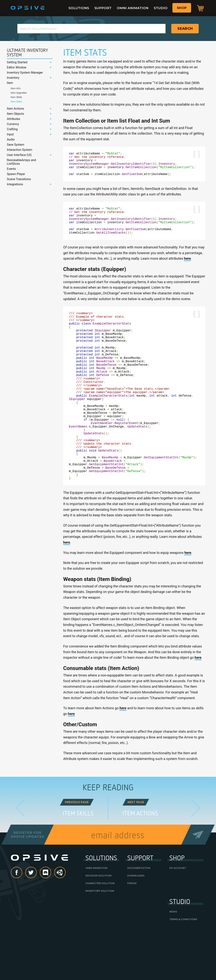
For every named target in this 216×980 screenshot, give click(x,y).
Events (11, 169)
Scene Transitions (19, 179)
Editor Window (17, 67)
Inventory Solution (100, 940)
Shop (182, 8)
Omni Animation (133, 8)
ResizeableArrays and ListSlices (21, 162)
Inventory (13, 78)
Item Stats (16, 102)
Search (185, 29)
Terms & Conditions (183, 968)
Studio (161, 8)
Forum (132, 932)
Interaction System (20, 150)
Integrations (15, 184)
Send (198, 883)
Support (103, 8)
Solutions (79, 8)
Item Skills (16, 97)
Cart (200, 8)
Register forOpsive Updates (27, 883)
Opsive (28, 8)
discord (51, 922)
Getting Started (17, 62)
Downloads (136, 924)
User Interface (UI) (19, 155)
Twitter (37, 922)
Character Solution (100, 932)
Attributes (14, 119)
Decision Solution (98, 924)
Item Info (16, 88)
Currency (13, 124)
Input (10, 134)
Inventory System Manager (25, 73)
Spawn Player (16, 174)
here (187, 270)
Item (10, 83)
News (173, 960)
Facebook (22, 922)
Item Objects (15, 114)
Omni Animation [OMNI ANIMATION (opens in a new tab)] (96, 917)
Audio (11, 139)
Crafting (12, 129)
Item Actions (15, 109)
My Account (178, 917)
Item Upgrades (19, 93)
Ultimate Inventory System (27, 53)
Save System (16, 145)
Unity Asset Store (60, 923)
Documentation (139, 917)
